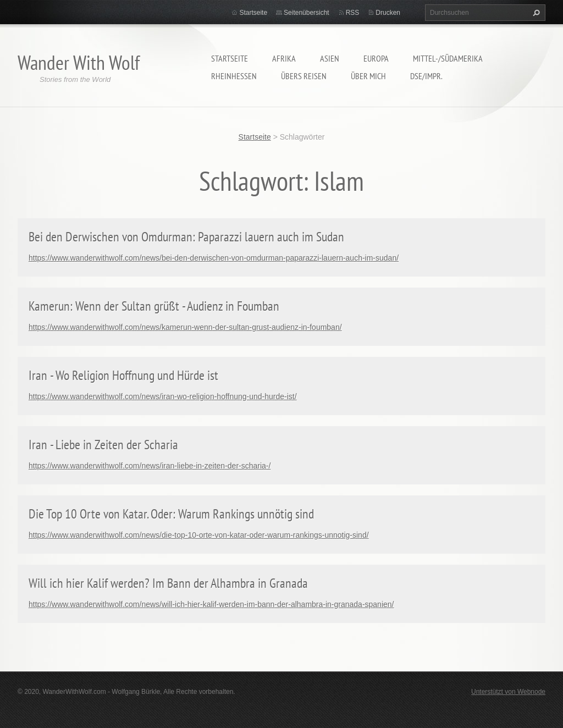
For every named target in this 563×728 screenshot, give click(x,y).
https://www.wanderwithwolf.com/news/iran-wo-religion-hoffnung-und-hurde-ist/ (163, 396)
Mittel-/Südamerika (448, 58)
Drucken (388, 13)
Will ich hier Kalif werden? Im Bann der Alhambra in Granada (168, 583)
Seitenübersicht (307, 13)
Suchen (535, 13)
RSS (353, 13)
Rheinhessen (234, 76)
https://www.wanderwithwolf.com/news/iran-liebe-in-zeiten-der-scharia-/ (150, 466)
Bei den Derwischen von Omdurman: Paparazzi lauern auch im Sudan (186, 237)
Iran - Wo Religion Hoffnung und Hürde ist (123, 375)
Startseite (230, 58)
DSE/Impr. (426, 76)
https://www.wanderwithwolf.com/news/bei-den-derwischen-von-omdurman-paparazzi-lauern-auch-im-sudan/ (214, 258)
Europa (376, 58)
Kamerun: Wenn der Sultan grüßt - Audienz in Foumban (154, 306)
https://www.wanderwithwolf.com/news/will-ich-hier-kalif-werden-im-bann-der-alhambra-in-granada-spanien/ (211, 604)
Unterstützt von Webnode (508, 692)
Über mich (368, 76)
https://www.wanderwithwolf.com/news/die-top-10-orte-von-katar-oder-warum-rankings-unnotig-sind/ (199, 535)
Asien (330, 58)
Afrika (284, 58)
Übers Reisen (304, 76)
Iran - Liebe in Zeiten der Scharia (103, 445)
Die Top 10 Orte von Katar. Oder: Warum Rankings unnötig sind (171, 514)
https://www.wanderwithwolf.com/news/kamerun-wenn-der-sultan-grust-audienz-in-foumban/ (185, 327)
